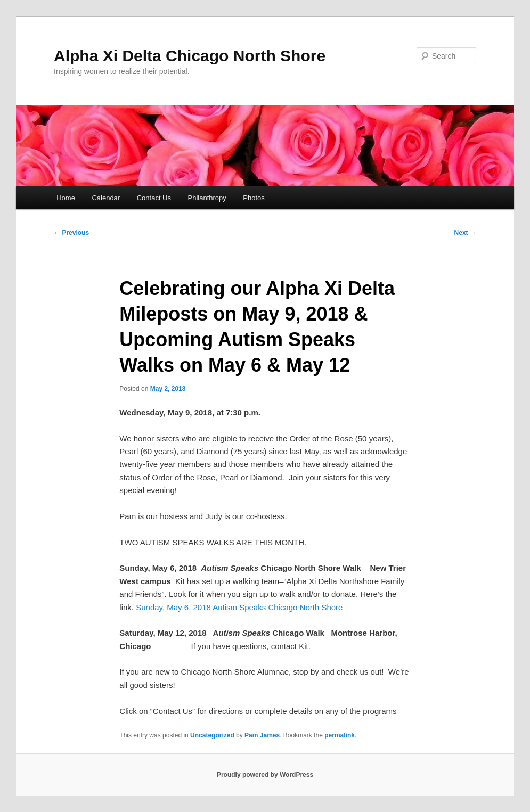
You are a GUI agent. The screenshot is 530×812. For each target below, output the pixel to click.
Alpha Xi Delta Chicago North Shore (190, 56)
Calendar (106, 198)
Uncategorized (212, 735)
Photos (254, 198)
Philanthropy (207, 198)
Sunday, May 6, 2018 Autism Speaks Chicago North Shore (239, 607)
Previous (71, 233)
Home (66, 198)
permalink (340, 735)
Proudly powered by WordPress (265, 775)
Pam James (262, 735)
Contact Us (154, 198)
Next (465, 233)
